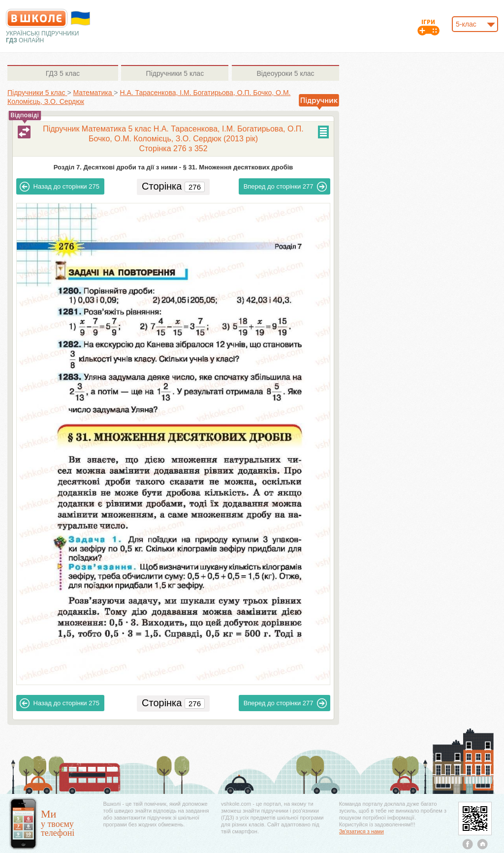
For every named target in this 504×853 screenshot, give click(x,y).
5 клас (63, 73)
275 (60, 187)
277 (285, 187)
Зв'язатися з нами (362, 831)
